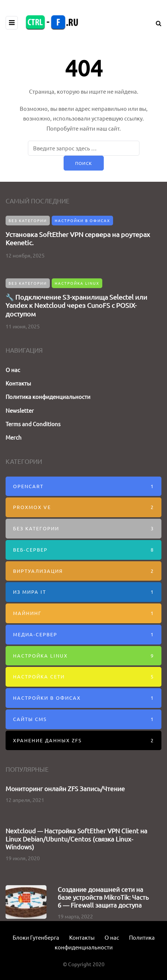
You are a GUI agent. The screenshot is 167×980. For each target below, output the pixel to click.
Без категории (28, 220)
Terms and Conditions (33, 424)
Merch (14, 437)
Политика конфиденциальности (48, 397)
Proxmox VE (83, 507)
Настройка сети (83, 677)
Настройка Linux (77, 281)
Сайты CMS (83, 719)
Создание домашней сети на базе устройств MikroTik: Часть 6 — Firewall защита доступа (103, 895)
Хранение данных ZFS (83, 741)
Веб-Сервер (83, 550)
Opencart (83, 486)
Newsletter (20, 410)
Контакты (18, 383)
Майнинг (83, 613)
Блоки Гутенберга (36, 937)
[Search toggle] (156, 23)
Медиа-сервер (83, 635)
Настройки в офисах (82, 220)
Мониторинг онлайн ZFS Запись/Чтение (65, 786)
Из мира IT (83, 592)
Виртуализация (83, 571)
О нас (13, 370)
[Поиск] (84, 148)
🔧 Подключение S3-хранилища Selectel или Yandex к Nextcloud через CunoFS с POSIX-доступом (76, 303)
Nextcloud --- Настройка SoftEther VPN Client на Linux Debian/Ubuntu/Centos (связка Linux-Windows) (76, 837)
